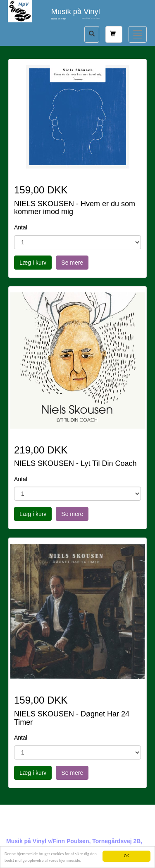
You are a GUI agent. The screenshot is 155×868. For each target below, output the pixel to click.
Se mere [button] (72, 263)
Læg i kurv (33, 263)
